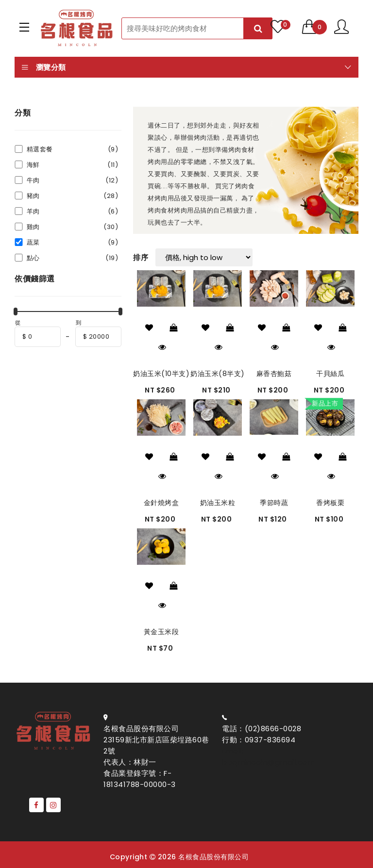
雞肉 (72, 227)
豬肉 (72, 196)
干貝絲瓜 (330, 374)
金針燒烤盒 (161, 503)
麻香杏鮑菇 (274, 374)
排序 (141, 257)
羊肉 (72, 211)
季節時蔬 (274, 503)
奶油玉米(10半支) (161, 374)
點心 (72, 258)
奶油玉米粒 (218, 503)
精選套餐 (72, 149)
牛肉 (72, 180)
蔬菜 (72, 242)
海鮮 (72, 165)
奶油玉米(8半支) (218, 374)
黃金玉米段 (161, 632)
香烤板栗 (330, 503)
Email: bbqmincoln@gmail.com (268, 756)
